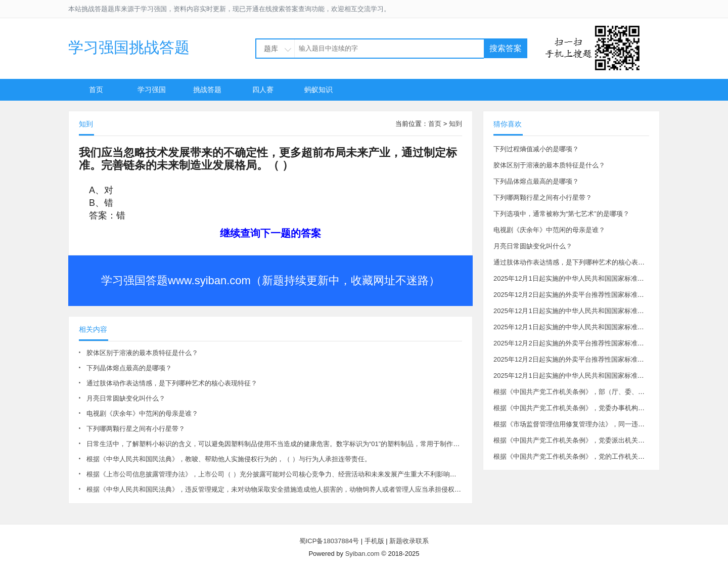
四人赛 (263, 90)
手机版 (374, 541)
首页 (96, 90)
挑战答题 (207, 90)
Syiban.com (362, 554)
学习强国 (152, 90)
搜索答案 (506, 48)
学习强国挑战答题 (129, 47)
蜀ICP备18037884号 (329, 541)
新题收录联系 (409, 541)
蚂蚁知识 (318, 90)
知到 (456, 124)
